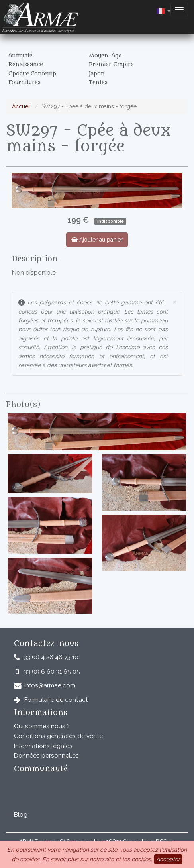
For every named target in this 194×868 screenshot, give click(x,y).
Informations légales (43, 746)
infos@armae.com (50, 685)
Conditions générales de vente (58, 736)
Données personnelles (46, 756)
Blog (21, 815)
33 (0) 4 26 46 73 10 (51, 657)
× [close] (174, 301)
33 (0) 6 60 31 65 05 (52, 672)
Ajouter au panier (97, 240)
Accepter (168, 859)
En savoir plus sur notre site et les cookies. (97, 859)
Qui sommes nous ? (42, 726)
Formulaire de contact (56, 700)
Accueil (22, 106)
